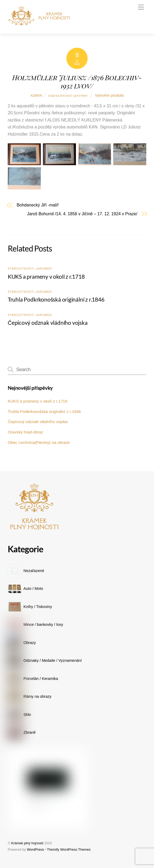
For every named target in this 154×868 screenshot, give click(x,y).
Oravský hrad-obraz (25, 432)
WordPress (35, 849)
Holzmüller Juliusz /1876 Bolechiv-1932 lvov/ (77, 81)
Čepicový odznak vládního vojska (48, 323)
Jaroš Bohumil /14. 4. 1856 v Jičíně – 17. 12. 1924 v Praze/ (82, 214)
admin (36, 96)
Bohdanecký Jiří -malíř (38, 205)
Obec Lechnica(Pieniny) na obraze (39, 442)
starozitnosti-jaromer (68, 96)
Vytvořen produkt (109, 95)
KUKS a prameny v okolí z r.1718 (46, 276)
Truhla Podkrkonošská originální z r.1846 (56, 299)
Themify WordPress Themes (69, 849)
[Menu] (141, 7)
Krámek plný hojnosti (27, 843)
